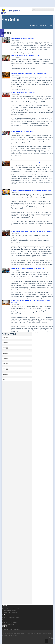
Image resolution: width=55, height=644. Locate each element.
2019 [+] (6, 353)
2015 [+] (6, 374)
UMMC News (39, 25)
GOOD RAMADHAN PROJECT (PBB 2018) (23, 38)
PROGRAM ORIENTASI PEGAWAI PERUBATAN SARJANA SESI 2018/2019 (31, 162)
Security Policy (13, 635)
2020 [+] (6, 348)
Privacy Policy (40, 634)
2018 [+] (6, 358)
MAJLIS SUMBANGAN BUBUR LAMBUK (22, 132)
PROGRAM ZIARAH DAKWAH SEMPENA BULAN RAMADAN (28, 269)
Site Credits (48, 634)
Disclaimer (5, 635)
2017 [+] (6, 364)
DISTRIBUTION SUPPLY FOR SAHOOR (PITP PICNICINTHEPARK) (29, 73)
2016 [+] (6, 369)
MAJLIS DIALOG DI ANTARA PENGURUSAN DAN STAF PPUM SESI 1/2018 (32, 231)
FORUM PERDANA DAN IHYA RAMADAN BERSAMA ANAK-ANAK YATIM (31, 190)
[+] (4, 379)
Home (32, 25)
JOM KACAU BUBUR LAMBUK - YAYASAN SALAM (25, 56)
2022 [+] (6, 337)
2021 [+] (6, 343)
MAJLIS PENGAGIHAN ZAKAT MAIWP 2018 (23, 93)
